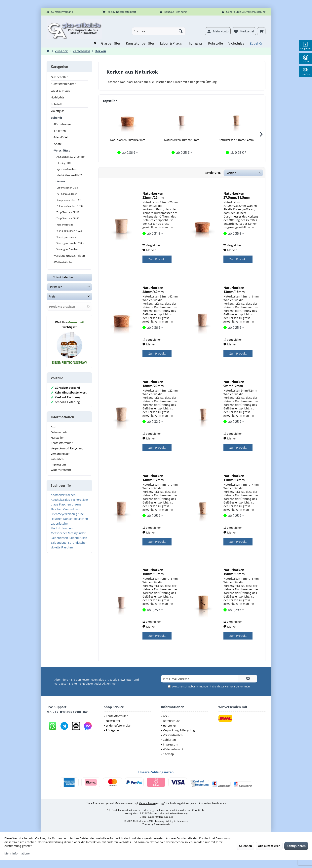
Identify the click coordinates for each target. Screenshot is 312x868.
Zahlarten (57, 459)
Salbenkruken (78, 538)
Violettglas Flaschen (67, 249)
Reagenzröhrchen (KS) (69, 200)
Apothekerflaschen (63, 495)
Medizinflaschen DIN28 (69, 175)
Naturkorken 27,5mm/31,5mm (237, 195)
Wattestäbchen (64, 262)
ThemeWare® (162, 824)
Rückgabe (112, 730)
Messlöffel (60, 137)
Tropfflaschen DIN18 (68, 212)
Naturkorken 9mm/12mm (234, 384)
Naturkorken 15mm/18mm (234, 572)
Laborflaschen (60, 523)
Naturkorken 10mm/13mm (182, 140)
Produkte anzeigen (69, 307)
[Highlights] (195, 43)
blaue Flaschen (61, 504)
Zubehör (57, 118)
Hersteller (55, 287)
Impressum (58, 464)
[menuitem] (261, 31)
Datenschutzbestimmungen (193, 686)
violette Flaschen (62, 547)
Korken (60, 181)
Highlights (58, 97)
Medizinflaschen (62, 528)
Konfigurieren (296, 846)
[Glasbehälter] (111, 43)
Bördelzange (62, 124)
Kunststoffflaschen (76, 519)
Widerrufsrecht (61, 470)
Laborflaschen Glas (67, 188)
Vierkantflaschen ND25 (69, 231)
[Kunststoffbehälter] (140, 43)
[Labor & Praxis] (171, 43)
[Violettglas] (236, 43)
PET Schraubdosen (67, 194)
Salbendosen (59, 538)
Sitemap (168, 754)
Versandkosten (61, 454)
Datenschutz (59, 432)
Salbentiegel (59, 543)
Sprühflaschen (78, 543)
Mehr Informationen (18, 853)
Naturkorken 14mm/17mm (153, 478)
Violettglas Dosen (66, 237)
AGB (54, 427)
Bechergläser (79, 500)
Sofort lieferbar (63, 277)
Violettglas (58, 111)
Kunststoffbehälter (63, 84)
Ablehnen (245, 846)
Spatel (58, 144)
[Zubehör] (256, 43)
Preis (52, 296)
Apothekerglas (60, 500)
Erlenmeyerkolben (63, 514)
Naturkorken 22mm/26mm (153, 195)
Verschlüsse (62, 150)
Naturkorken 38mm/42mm (128, 140)
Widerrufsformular (118, 726)
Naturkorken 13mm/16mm (234, 290)
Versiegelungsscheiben (69, 256)
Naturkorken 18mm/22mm (153, 384)
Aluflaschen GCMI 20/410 (70, 157)
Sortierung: (213, 173)
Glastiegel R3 (63, 163)
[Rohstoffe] (215, 43)
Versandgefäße (65, 225)
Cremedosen (72, 509)
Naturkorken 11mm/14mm (236, 140)
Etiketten (60, 131)
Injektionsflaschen (66, 169)
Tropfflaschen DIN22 (68, 218)
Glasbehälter (59, 77)
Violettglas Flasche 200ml (70, 243)
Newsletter (113, 721)
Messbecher (59, 533)
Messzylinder (77, 533)
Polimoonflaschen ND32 (70, 206)
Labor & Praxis (60, 91)
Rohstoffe (57, 104)
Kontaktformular (62, 443)
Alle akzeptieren (269, 846)
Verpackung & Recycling (67, 448)
